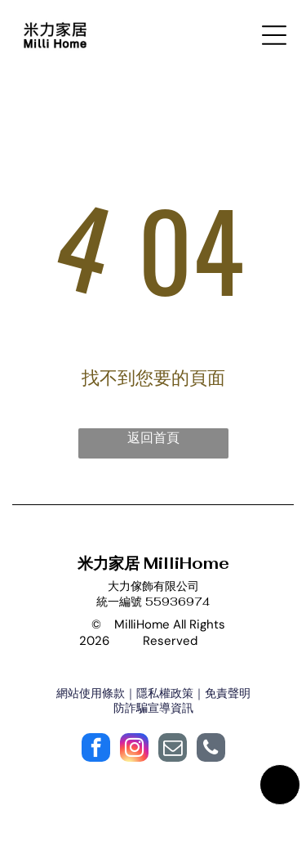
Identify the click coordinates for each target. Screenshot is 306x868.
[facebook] (96, 749)
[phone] (211, 749)
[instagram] (134, 749)
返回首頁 (153, 438)
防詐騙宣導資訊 (153, 708)
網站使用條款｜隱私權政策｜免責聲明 (153, 693)
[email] (173, 749)
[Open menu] (274, 35)
